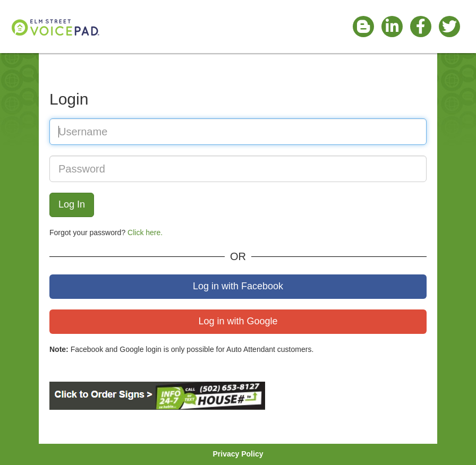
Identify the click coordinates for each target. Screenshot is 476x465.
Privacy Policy (238, 454)
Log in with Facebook (238, 286)
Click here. (145, 232)
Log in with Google (238, 321)
